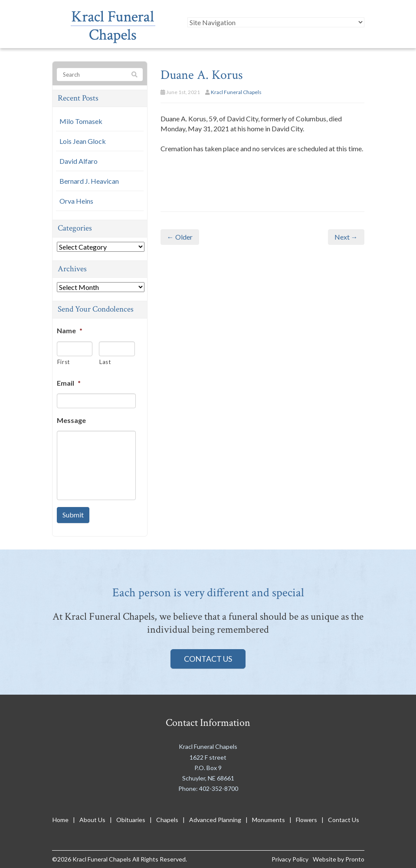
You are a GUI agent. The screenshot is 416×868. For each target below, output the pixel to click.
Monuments (269, 820)
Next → (346, 237)
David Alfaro (79, 161)
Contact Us (208, 659)
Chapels (167, 820)
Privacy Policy (290, 859)
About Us (92, 820)
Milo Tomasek (81, 121)
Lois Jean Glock (83, 141)
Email (69, 383)
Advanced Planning (215, 820)
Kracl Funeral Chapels (236, 92)
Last (105, 362)
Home (61, 820)
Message (71, 420)
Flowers (306, 820)
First (64, 362)
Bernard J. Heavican (89, 181)
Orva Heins (76, 201)
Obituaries (131, 820)
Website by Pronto (339, 859)
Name (70, 330)
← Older (180, 237)
